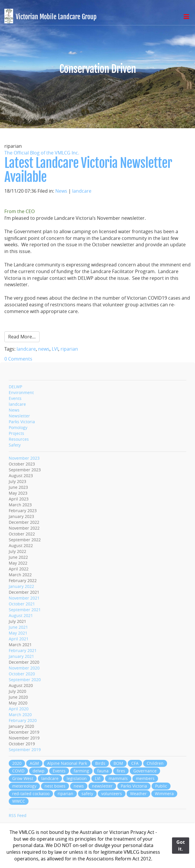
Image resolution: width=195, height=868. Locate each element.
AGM (34, 763)
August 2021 (21, 615)
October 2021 (22, 604)
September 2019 (25, 750)
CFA (135, 763)
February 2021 (23, 650)
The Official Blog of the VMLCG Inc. (42, 153)
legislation (77, 778)
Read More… (22, 337)
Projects (16, 433)
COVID (18, 771)
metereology (24, 786)
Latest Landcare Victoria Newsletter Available (88, 170)
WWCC (19, 801)
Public (161, 786)
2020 (17, 763)
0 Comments (18, 359)
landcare (82, 191)
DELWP (15, 387)
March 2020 (20, 715)
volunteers (112, 794)
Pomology (18, 427)
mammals (118, 778)
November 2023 (24, 458)
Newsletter (19, 416)
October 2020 (22, 674)
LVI (55, 349)
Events (15, 398)
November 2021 (24, 598)
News (61, 191)
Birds (100, 763)
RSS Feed (18, 815)
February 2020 (23, 720)
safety (87, 794)
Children (155, 763)
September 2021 (25, 610)
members (145, 778)
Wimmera (164, 794)
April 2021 (19, 639)
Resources (19, 439)
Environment (21, 392)
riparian (69, 349)
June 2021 (18, 627)
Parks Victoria (22, 422)
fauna (103, 771)
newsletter (102, 786)
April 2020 (19, 709)
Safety (15, 445)
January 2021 (21, 656)
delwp (39, 771)
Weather (138, 794)
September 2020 (25, 680)
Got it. (181, 845)
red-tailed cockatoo (31, 794)
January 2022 (21, 586)
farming (81, 771)
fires (121, 771)
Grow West (23, 778)
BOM (118, 763)
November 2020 (24, 668)
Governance (145, 771)
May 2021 (18, 633)
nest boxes (55, 786)
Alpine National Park (67, 763)
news (44, 349)
